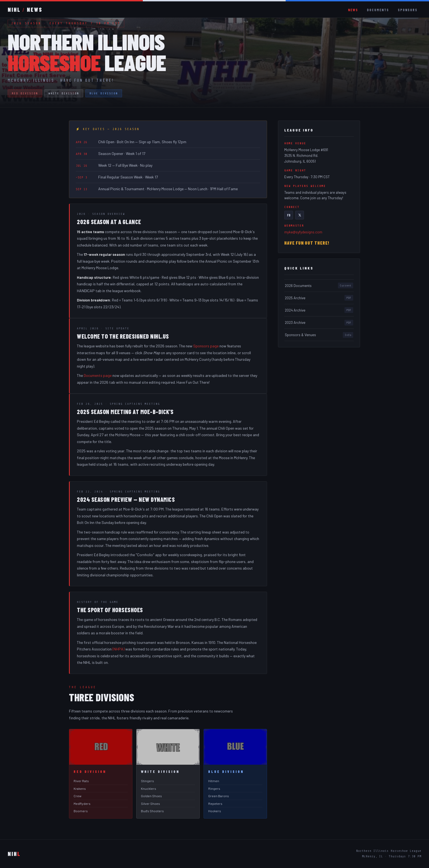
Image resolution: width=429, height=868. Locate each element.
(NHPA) (118, 649)
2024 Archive (319, 311)
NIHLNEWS (25, 10)
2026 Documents (319, 286)
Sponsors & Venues (319, 335)
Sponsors (408, 10)
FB (289, 215)
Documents (378, 10)
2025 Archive (319, 298)
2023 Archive (319, 323)
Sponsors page (206, 346)
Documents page (98, 376)
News (353, 10)
